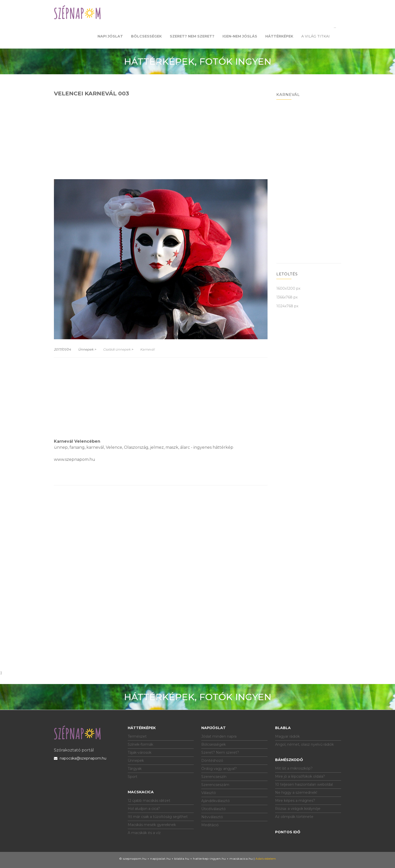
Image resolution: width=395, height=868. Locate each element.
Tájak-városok (140, 752)
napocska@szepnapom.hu (80, 758)
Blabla (283, 728)
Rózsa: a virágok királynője (298, 809)
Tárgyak (135, 769)
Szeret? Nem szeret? (220, 752)
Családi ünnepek (117, 349)
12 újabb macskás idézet (149, 801)
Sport (133, 777)
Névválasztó (212, 817)
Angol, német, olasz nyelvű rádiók (304, 744)
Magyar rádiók (287, 736)
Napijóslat (213, 728)
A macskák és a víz (144, 833)
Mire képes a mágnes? (295, 801)
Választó (209, 793)
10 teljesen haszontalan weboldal (304, 784)
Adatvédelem (266, 859)
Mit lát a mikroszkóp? (294, 768)
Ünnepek (136, 761)
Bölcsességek (213, 744)
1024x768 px (287, 306)
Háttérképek (142, 728)
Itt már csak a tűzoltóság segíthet (158, 817)
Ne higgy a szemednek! (296, 792)
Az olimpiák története (294, 817)
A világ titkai (316, 36)
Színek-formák (140, 744)
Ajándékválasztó (216, 801)
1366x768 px (287, 297)
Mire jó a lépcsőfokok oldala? (300, 776)
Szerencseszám (215, 785)
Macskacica (141, 792)
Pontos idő (288, 832)
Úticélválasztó (213, 809)
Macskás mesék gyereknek (152, 825)
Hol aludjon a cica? (144, 809)
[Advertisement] (161, 137)
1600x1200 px (288, 288)
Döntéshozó (212, 761)
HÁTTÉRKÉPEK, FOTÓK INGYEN (198, 61)
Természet (137, 736)
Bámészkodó (289, 760)
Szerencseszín (214, 777)
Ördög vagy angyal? (219, 769)
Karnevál (147, 349)
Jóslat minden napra (219, 736)
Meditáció (210, 825)
